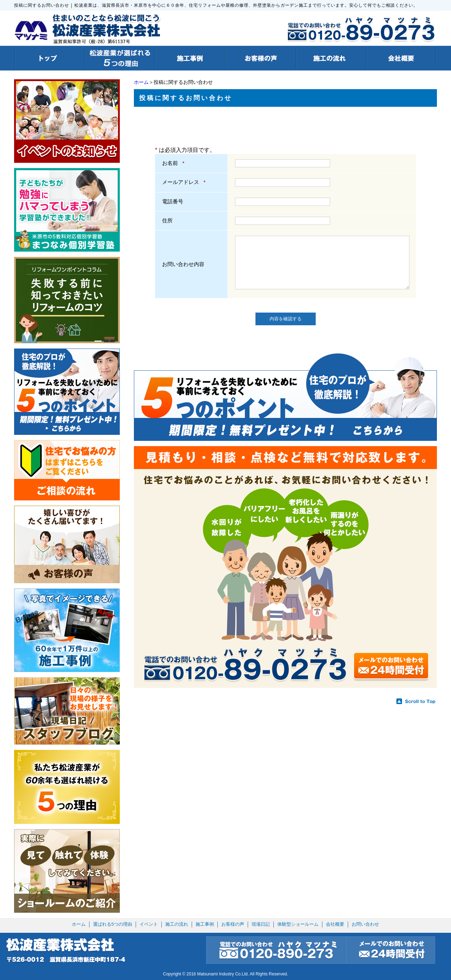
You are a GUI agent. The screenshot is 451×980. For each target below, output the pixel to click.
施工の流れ (177, 924)
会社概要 (335, 924)
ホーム (141, 82)
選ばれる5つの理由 (113, 924)
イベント (149, 924)
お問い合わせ (365, 924)
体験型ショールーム (298, 924)
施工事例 (205, 924)
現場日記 (261, 924)
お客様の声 (233, 924)
